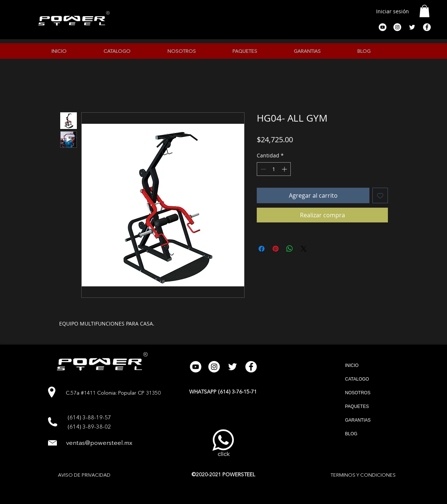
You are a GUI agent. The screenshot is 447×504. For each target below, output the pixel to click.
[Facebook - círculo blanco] (427, 27)
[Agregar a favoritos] (380, 195)
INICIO (352, 365)
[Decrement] (262, 169)
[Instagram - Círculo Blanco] (397, 27)
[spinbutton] (274, 169)
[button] (424, 11)
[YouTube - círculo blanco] (383, 27)
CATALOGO (357, 379)
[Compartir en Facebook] (262, 249)
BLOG (351, 434)
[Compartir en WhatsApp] (290, 249)
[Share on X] (304, 249)
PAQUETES (357, 406)
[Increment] (285, 169)
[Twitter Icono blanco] (412, 27)
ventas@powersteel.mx (99, 443)
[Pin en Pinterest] (276, 249)
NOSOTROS (358, 393)
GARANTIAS (358, 420)
